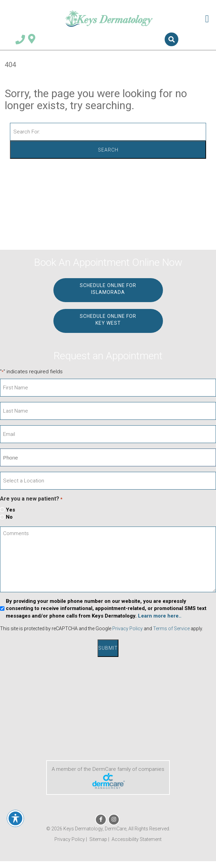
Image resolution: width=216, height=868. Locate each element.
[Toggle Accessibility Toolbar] (15, 818)
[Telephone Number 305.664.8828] (20, 41)
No (9, 517)
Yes (10, 510)
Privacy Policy (128, 629)
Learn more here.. (160, 616)
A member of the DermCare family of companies (108, 778)
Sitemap (98, 839)
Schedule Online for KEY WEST (108, 320)
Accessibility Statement (137, 839)
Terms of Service (171, 629)
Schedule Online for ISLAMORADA (108, 289)
